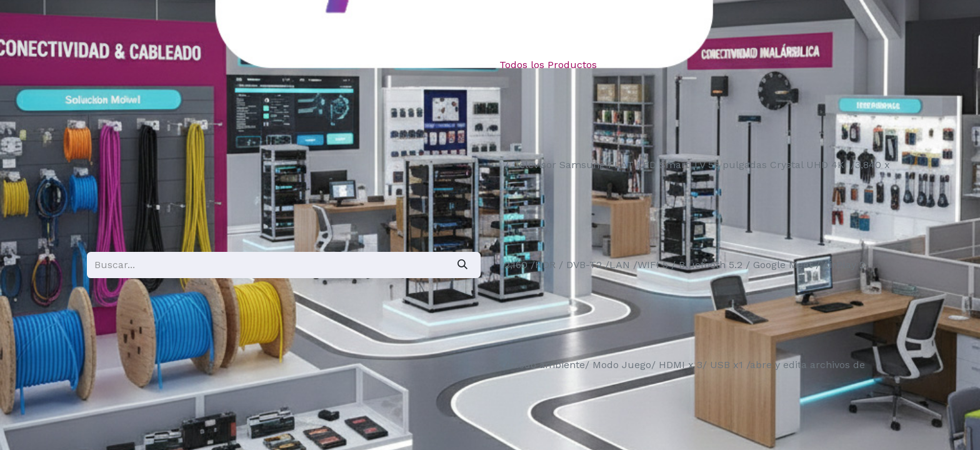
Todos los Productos (548, 65)
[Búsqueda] (462, 265)
